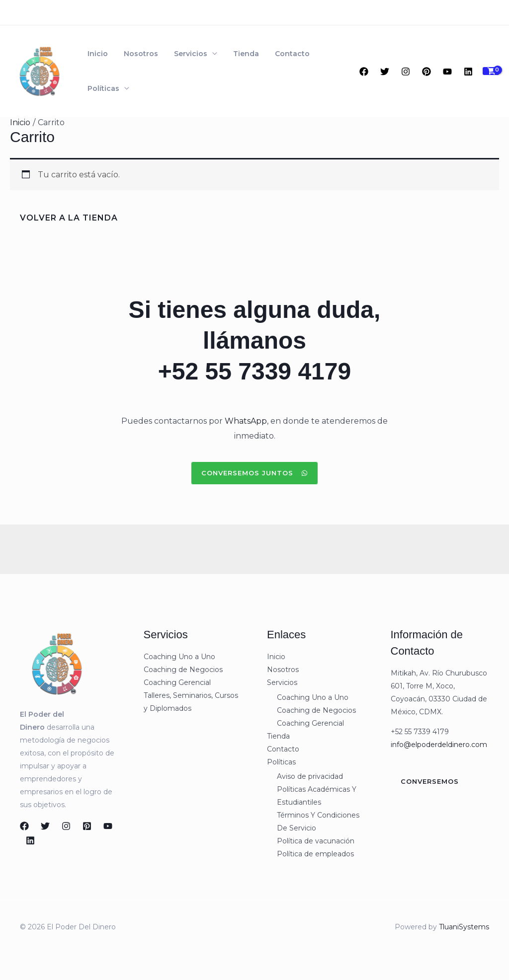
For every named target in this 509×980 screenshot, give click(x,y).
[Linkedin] (468, 72)
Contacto (274, 54)
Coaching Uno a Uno (179, 657)
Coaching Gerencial (177, 682)
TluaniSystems (464, 927)
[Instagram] (406, 72)
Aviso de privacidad (310, 776)
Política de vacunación (316, 841)
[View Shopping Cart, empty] (491, 71)
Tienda (232, 54)
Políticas (101, 88)
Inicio (96, 54)
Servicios (181, 54)
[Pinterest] (426, 72)
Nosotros (135, 54)
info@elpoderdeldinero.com (439, 745)
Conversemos (430, 781)
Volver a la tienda (69, 218)
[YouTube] (447, 72)
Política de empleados (315, 854)
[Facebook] (364, 72)
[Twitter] (385, 72)
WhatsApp (246, 421)
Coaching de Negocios (183, 670)
